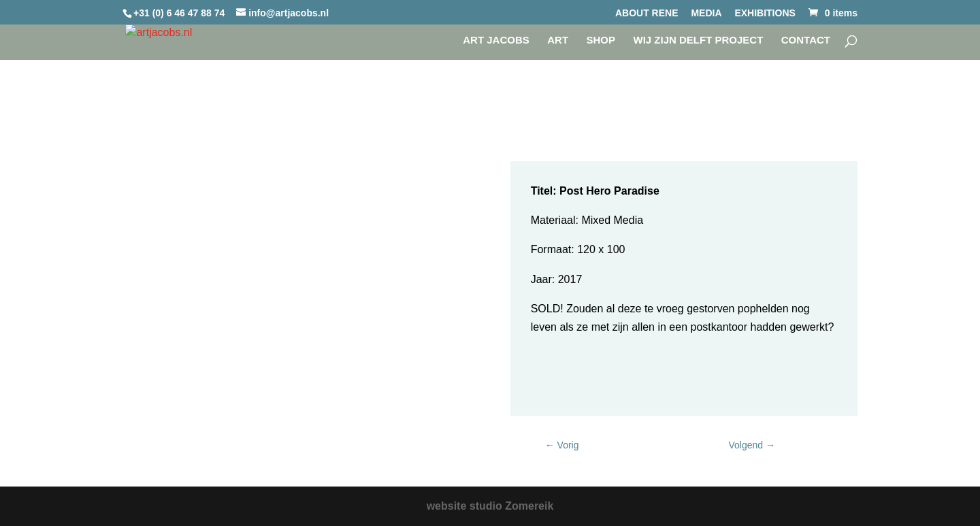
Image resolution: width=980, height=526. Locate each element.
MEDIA (706, 13)
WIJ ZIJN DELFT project (698, 40)
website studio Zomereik (490, 506)
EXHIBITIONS (765, 13)
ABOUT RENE (647, 13)
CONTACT (806, 40)
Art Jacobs (496, 40)
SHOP (601, 40)
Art (558, 40)
